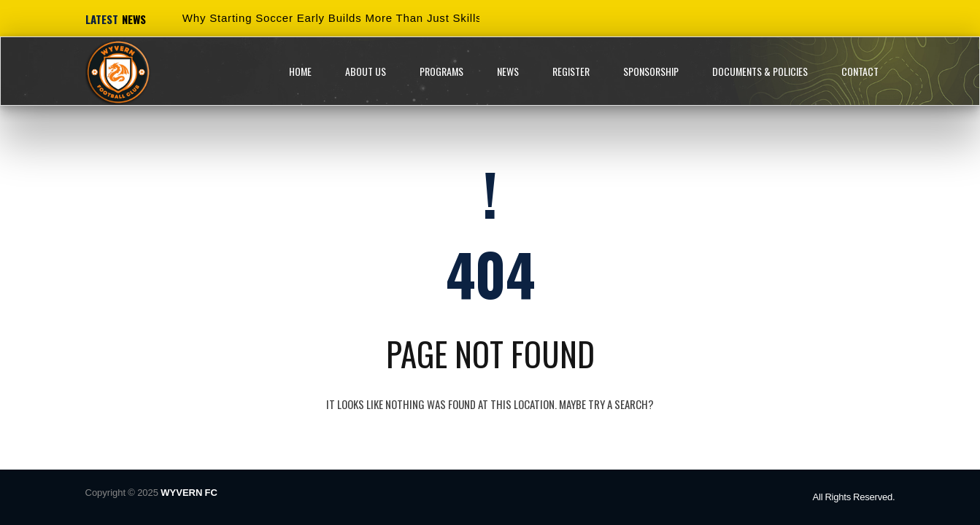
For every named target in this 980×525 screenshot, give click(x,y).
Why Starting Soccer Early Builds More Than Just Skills (332, 18)
